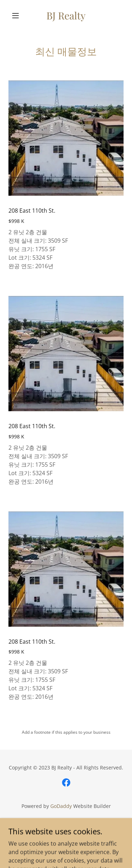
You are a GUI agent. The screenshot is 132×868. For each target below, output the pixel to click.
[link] (66, 16)
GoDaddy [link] (61, 806)
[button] (17, 16)
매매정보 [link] (66, 837)
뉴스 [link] (66, 826)
